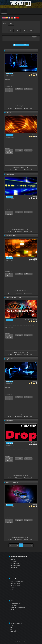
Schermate (14, 567)
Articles (13, 587)
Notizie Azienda (15, 604)
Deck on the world (12, 482)
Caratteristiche (15, 563)
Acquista (13, 561)
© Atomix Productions (21, 642)
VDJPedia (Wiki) (15, 586)
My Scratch (10, 359)
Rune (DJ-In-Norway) (32, 320)
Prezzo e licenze (15, 565)
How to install (28, 108)
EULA (12, 610)
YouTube (14, 628)
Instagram (14, 630)
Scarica (13, 559)
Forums (13, 589)
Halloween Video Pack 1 (14, 297)
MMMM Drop (10, 421)
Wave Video (10, 174)
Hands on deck (11, 51)
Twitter (13, 632)
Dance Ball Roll (11, 236)
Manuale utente (15, 584)
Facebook (14, 626)
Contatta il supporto (17, 582)
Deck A (8, 113)
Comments (19, 108)
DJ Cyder (35, 443)
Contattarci (14, 606)
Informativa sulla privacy (18, 608)
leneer (36, 73)
